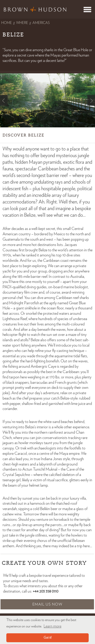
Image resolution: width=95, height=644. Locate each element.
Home (7, 23)
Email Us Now (47, 604)
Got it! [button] (48, 638)
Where (22, 23)
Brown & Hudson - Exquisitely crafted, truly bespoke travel (35, 9)
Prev (4, 100)
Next (91, 100)
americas (41, 23)
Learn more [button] (52, 626)
